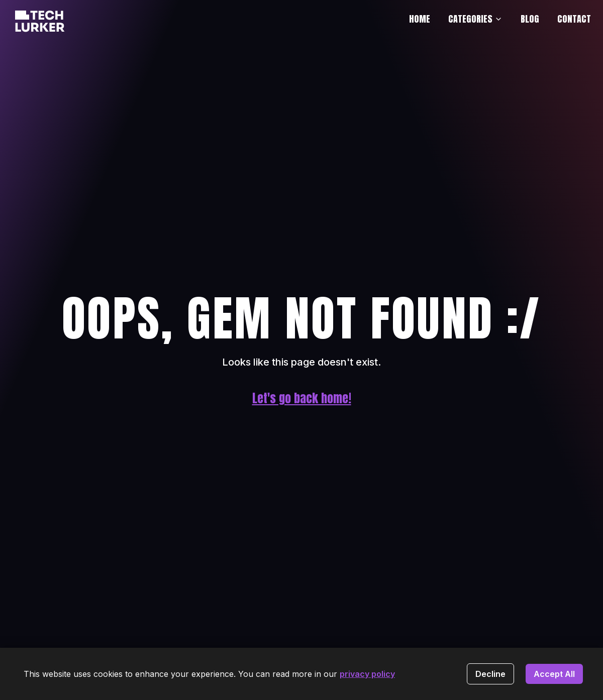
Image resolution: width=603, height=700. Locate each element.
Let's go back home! (302, 398)
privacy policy (367, 674)
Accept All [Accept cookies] (554, 674)
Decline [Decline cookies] (490, 674)
